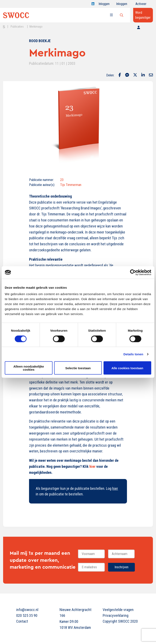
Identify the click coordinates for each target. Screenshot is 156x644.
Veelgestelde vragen (118, 610)
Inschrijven (121, 567)
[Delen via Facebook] (120, 75)
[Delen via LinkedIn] (143, 75)
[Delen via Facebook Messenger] (127, 75)
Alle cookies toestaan (127, 368)
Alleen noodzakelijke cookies (29, 368)
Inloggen (104, 5)
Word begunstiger (143, 15)
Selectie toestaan (78, 368)
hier (92, 466)
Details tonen (133, 354)
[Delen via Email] (151, 75)
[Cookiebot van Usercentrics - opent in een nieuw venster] (133, 272)
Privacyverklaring (116, 615)
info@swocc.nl (27, 610)
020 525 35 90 (27, 615)
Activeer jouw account (141, 5)
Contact (22, 621)
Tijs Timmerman (71, 185)
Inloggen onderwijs (122, 5)
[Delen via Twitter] (135, 75)
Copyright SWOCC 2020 (120, 621)
